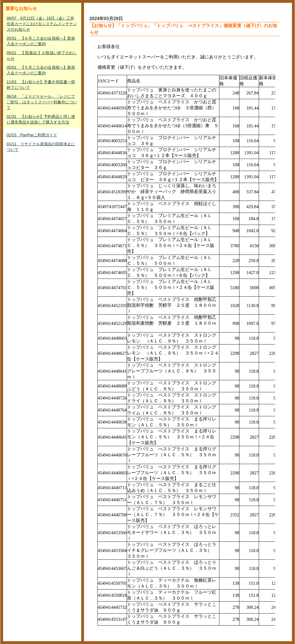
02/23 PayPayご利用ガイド (32, 135)
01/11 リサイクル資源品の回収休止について (41, 147)
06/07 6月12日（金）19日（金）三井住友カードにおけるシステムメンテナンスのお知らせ (42, 24)
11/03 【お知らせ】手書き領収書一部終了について (41, 85)
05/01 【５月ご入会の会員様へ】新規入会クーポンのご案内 (41, 70)
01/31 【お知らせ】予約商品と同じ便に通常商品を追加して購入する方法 (41, 119)
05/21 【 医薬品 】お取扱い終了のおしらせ (42, 56)
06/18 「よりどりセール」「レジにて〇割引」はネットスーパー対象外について (42, 102)
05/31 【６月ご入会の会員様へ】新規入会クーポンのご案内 (41, 41)
